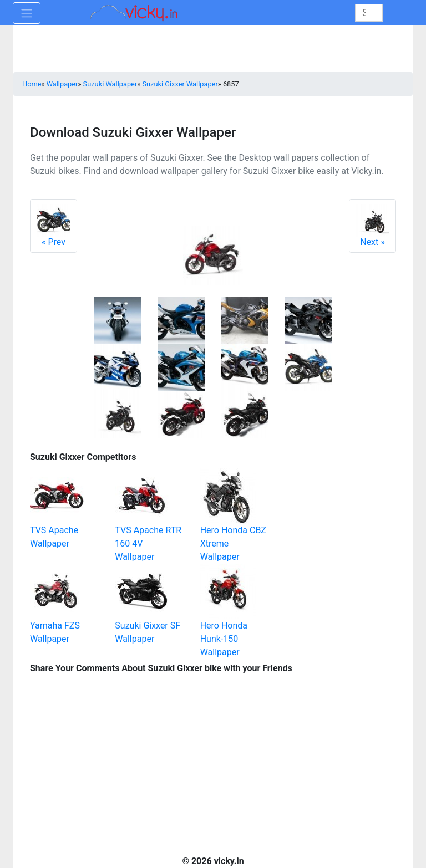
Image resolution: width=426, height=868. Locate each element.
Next (372, 226)
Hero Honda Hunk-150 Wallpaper (224, 639)
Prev (54, 226)
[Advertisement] (341, 504)
